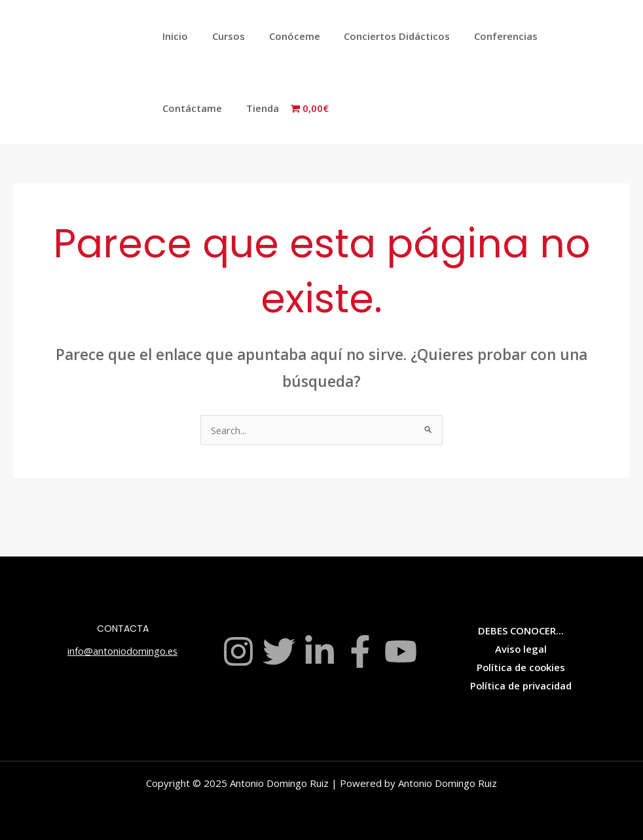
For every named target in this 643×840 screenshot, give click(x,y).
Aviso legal (521, 649)
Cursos (222, 36)
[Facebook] (360, 651)
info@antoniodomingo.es (122, 651)
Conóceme (284, 36)
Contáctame (567, 36)
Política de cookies (521, 667)
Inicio (173, 36)
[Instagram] (238, 651)
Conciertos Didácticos (382, 36)
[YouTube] (401, 651)
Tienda (177, 108)
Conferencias (486, 36)
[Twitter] (279, 651)
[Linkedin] (320, 651)
